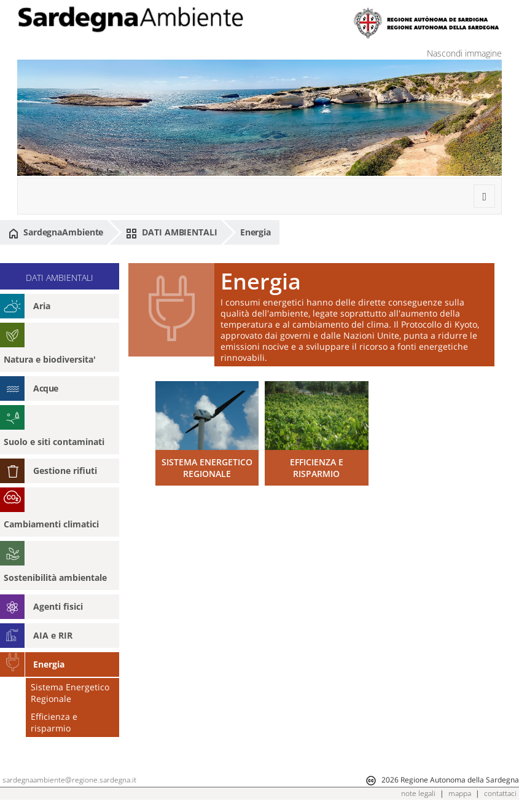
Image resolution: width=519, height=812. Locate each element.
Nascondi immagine (464, 53)
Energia (256, 232)
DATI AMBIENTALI (171, 232)
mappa (460, 793)
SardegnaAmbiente (56, 232)
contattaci (500, 793)
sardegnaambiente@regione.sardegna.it (69, 780)
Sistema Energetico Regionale (70, 693)
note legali (418, 793)
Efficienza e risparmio (54, 722)
